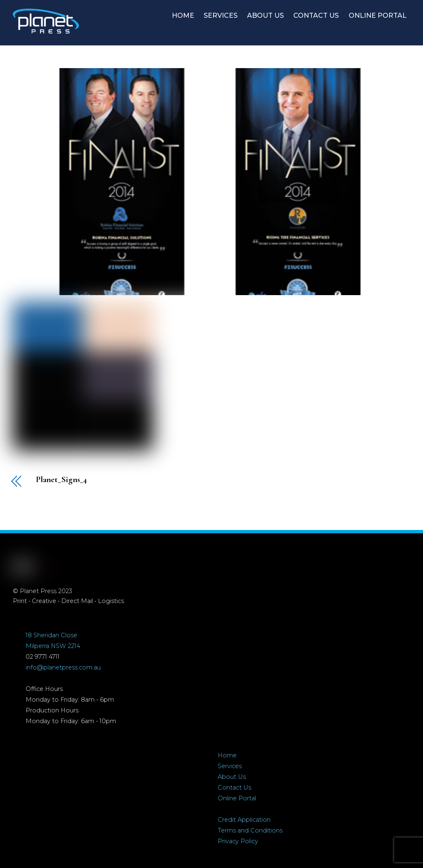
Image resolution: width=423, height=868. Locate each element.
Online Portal (237, 798)
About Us (232, 777)
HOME (183, 15)
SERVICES (221, 15)
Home (227, 755)
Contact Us (234, 788)
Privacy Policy (238, 841)
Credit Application (244, 820)
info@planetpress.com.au (63, 667)
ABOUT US (265, 15)
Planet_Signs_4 (62, 480)
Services (230, 766)
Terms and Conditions (250, 830)
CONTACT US (316, 15)
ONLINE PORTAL (378, 15)
